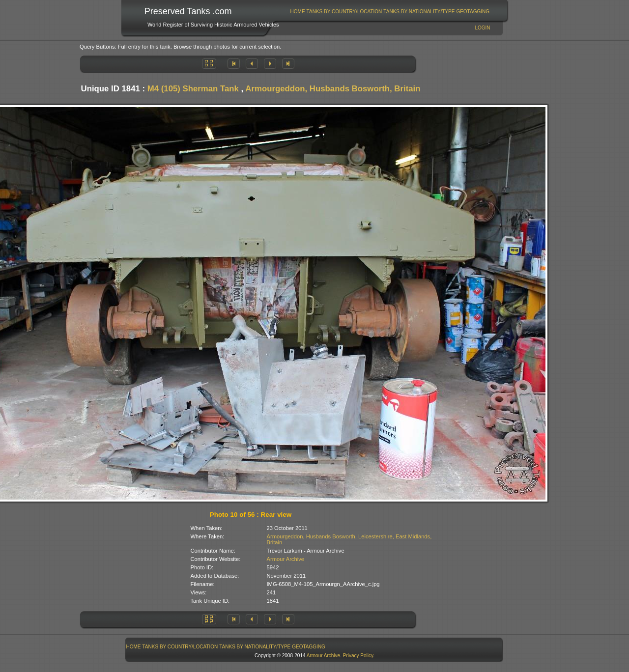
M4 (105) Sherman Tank (193, 89)
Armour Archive (286, 559)
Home (298, 12)
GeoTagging (473, 12)
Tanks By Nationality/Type (419, 12)
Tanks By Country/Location (344, 12)
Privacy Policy (358, 656)
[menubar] (390, 12)
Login (482, 28)
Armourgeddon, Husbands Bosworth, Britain (333, 89)
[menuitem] (298, 12)
